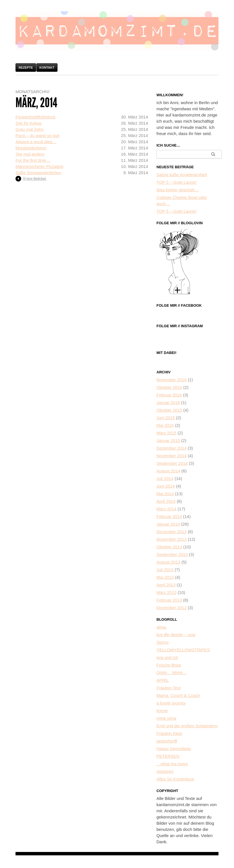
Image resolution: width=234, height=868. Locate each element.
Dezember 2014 (172, 448)
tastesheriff (167, 741)
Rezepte (26, 68)
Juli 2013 (165, 570)
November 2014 (172, 456)
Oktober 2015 (169, 410)
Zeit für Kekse (29, 123)
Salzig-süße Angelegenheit (182, 175)
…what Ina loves (172, 764)
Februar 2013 (169, 600)
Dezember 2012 (172, 608)
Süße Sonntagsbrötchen (38, 173)
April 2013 (166, 585)
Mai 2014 (165, 494)
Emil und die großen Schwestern (187, 726)
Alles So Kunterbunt (175, 779)
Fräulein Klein (169, 733)
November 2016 (172, 380)
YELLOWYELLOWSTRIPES (183, 650)
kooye (162, 711)
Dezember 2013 (172, 532)
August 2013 (168, 562)
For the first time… (33, 160)
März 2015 (166, 433)
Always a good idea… (36, 142)
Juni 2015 (166, 418)
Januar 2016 (168, 402)
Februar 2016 (169, 395)
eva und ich (167, 657)
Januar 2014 (168, 524)
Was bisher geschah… (178, 190)
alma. (162, 627)
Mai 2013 (165, 577)
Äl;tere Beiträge (35, 179)
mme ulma (166, 718)
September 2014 (172, 463)
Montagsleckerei (31, 148)
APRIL (163, 680)
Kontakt (47, 68)
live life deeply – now (176, 635)
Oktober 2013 (169, 547)
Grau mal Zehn (30, 129)
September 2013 (172, 554)
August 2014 (168, 471)
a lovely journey (171, 703)
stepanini (165, 771)
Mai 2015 (165, 425)
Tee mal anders (30, 154)
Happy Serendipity (174, 749)
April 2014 (166, 501)
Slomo (163, 642)
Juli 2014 (165, 478)
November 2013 (172, 539)
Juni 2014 (166, 486)
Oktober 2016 (169, 387)
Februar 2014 (169, 516)
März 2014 (166, 509)
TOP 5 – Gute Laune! (176, 182)
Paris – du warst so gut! (38, 135)
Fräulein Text (169, 688)
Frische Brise (169, 665)
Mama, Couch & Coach (178, 695)
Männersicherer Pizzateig (39, 166)
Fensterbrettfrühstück (36, 117)
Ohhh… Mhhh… (172, 673)
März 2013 (166, 592)
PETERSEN (168, 756)
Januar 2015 (168, 440)
